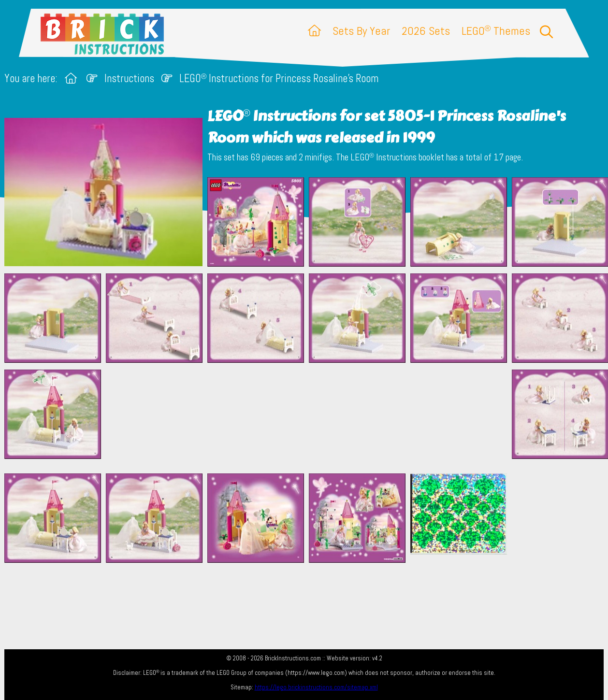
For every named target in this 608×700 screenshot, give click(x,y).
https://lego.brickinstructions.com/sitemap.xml (316, 687)
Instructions (129, 79)
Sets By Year (361, 31)
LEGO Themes (496, 31)
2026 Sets (426, 31)
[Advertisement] (309, 418)
